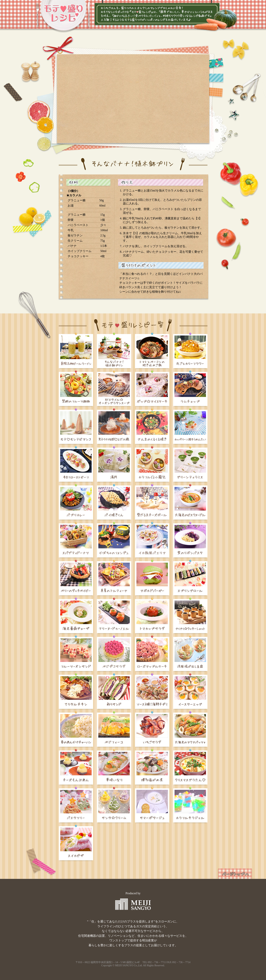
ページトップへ (235, 873)
